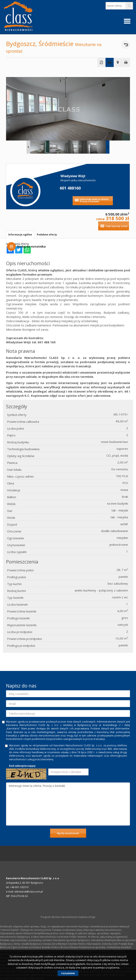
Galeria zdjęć (110, 62)
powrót (126, 45)
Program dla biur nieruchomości (59, 917)
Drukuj (126, 62)
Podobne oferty (47, 235)
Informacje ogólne (20, 235)
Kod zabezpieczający (22, 766)
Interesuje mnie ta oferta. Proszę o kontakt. (94, 200)
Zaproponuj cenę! (117, 226)
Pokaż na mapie (118, 62)
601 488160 (70, 188)
